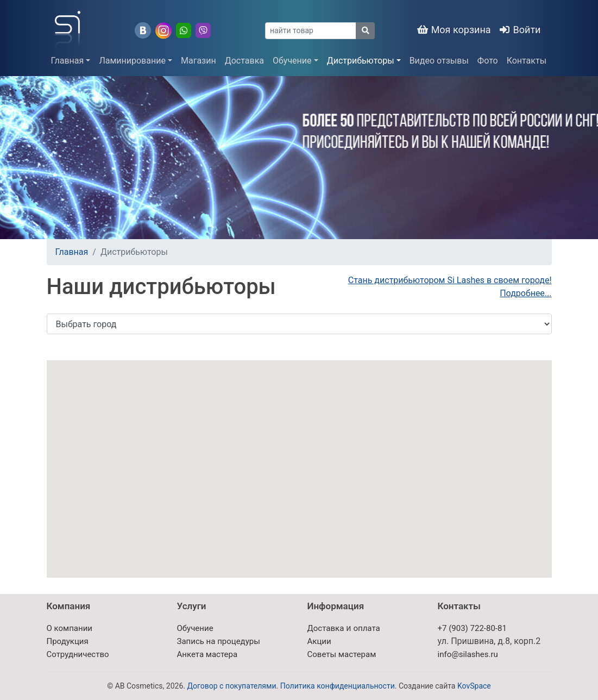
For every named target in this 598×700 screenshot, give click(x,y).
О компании (70, 628)
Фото (488, 61)
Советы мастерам (342, 654)
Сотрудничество (78, 654)
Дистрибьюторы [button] (361, 61)
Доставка (244, 61)
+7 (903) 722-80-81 (472, 628)
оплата (366, 628)
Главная (72, 252)
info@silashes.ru (468, 654)
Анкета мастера (207, 654)
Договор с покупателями (231, 686)
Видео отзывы (439, 61)
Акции (319, 641)
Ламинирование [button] (132, 61)
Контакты (527, 61)
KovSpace (474, 686)
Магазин (199, 61)
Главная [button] (68, 61)
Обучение (195, 628)
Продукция (68, 641)
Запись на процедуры (219, 641)
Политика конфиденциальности (338, 686)
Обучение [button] (292, 61)
